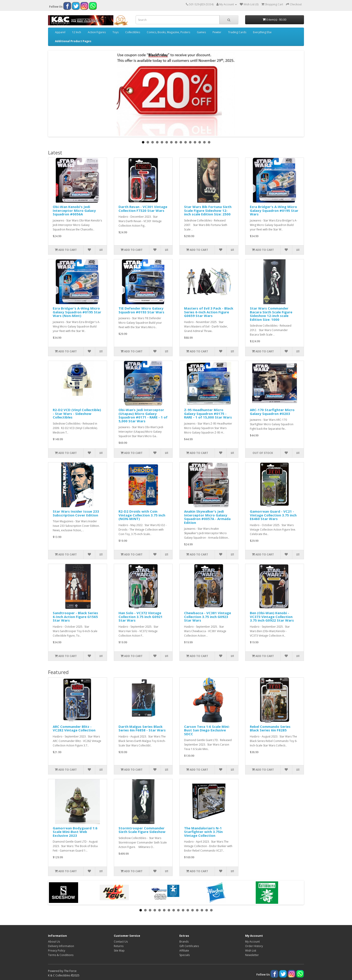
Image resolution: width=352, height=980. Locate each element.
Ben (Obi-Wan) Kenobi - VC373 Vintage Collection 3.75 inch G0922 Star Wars (272, 617)
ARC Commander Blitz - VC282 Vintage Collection (74, 728)
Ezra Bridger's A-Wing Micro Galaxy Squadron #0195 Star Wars (274, 210)
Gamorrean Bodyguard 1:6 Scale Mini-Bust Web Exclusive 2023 (75, 832)
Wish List (251, 951)
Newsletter (252, 955)
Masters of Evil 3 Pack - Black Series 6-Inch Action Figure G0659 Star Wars (209, 312)
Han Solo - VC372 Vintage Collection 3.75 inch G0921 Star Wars (141, 617)
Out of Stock (263, 453)
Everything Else (262, 32)
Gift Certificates (189, 946)
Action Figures (97, 32)
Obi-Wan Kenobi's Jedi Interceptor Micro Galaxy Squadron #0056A (74, 210)
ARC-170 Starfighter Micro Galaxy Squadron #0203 (272, 412)
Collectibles (133, 32)
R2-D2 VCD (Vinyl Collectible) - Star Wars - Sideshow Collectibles (77, 413)
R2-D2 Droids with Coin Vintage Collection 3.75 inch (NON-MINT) (142, 515)
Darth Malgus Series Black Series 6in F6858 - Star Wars (142, 728)
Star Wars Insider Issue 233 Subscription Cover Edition (76, 513)
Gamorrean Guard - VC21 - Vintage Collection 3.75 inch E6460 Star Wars (273, 515)
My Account (252, 942)
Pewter (217, 32)
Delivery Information (61, 946)
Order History (254, 946)
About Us (54, 942)
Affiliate (184, 951)
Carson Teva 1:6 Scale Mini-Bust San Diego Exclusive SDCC (207, 730)
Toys (115, 32)
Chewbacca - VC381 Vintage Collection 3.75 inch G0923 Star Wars (208, 617)
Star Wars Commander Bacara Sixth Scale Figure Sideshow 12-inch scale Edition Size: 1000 (271, 314)
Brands (184, 942)
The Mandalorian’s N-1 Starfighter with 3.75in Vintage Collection (203, 832)
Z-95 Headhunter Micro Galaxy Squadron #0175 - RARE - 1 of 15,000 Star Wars (208, 413)
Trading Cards (237, 32)
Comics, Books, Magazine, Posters (168, 32)
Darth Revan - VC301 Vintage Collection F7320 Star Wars (143, 209)
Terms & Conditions (61, 955)
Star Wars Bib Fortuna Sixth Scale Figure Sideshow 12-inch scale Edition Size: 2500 (208, 210)
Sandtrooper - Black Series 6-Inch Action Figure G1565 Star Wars (75, 617)
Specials (185, 955)
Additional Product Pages (73, 41)
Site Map (119, 951)
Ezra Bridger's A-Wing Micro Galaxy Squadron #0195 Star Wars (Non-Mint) (77, 312)
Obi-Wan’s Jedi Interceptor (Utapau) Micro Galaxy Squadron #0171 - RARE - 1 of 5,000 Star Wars (143, 415)
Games (201, 32)
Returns (119, 946)
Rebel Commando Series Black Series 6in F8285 (270, 728)
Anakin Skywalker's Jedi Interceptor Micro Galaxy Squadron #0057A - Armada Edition (207, 517)
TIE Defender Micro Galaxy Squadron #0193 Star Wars (141, 310)
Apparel (60, 32)
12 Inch (77, 32)
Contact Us (121, 942)
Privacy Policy (57, 951)
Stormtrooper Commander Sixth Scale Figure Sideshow (142, 830)
